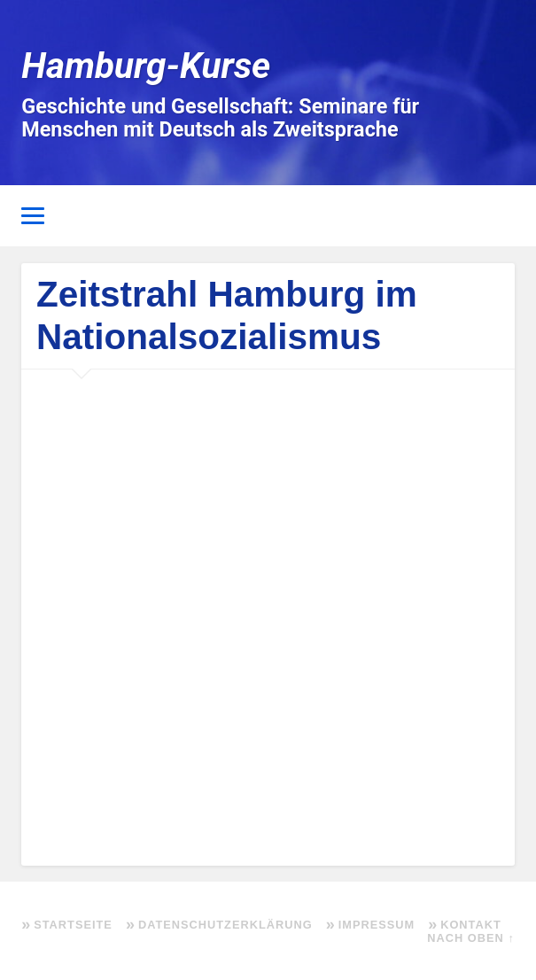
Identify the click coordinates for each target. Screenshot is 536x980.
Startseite (73, 925)
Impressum (377, 925)
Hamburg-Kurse (146, 66)
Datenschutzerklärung (225, 925)
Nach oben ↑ (470, 938)
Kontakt (471, 925)
